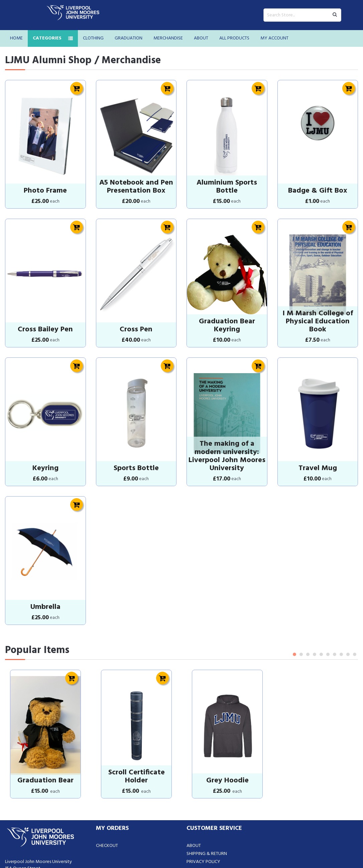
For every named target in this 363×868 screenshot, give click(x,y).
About (201, 38)
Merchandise (168, 38)
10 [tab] (355, 594)
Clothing (93, 38)
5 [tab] (321, 594)
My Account (274, 38)
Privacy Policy (203, 787)
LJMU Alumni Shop (48, 61)
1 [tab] (294, 594)
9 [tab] (348, 594)
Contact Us (199, 795)
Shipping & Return (207, 779)
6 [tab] (328, 594)
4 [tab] (315, 594)
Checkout (107, 771)
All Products (234, 38)
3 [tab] (308, 594)
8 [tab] (341, 594)
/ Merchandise (128, 61)
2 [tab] (301, 594)
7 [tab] (335, 594)
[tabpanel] (45, 666)
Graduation (129, 38)
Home (16, 38)
